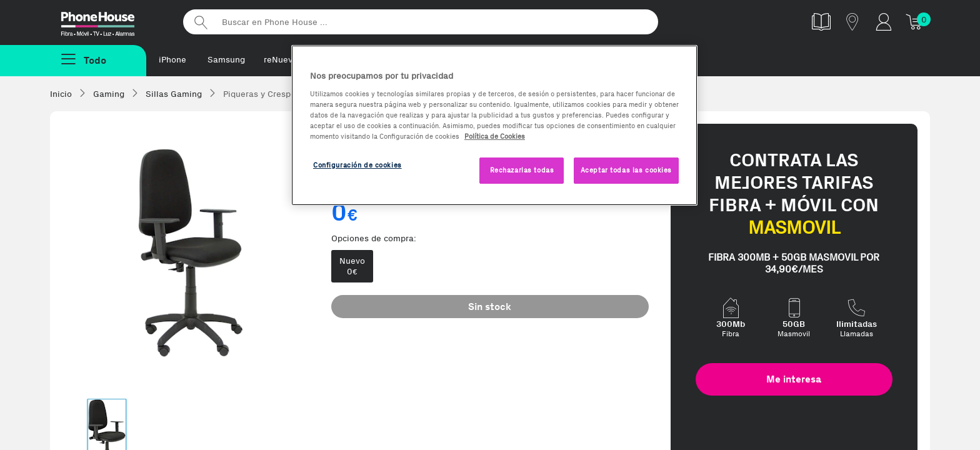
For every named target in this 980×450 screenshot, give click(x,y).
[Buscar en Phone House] (421, 22)
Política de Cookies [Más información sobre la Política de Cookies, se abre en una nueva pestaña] (495, 136)
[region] (494, 125)
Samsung (226, 60)
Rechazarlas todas (522, 170)
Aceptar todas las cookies (626, 170)
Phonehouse (109, 21)
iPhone (172, 60)
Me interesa (794, 379)
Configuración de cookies (357, 165)
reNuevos (283, 60)
